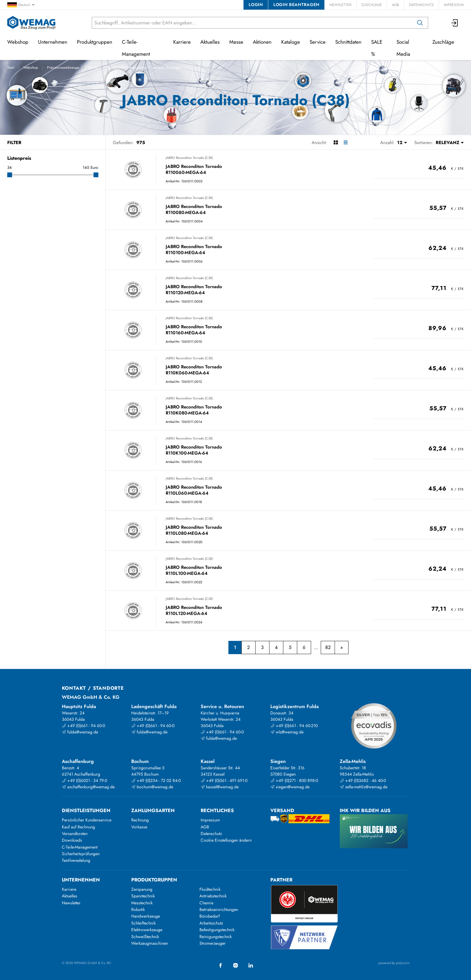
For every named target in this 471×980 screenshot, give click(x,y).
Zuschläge (372, 5)
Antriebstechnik (213, 896)
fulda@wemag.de (80, 732)
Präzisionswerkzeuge (63, 68)
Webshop (31, 68)
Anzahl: (387, 143)
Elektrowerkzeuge (147, 930)
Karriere (182, 42)
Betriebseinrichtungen (219, 909)
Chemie (206, 903)
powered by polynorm (394, 963)
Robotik (138, 909)
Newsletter (341, 5)
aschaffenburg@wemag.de (88, 787)
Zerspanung (142, 889)
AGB (396, 5)
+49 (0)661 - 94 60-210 (294, 726)
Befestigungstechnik (217, 930)
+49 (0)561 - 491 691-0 (224, 780)
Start (11, 68)
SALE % (377, 48)
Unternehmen (53, 42)
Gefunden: (123, 143)
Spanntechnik (143, 896)
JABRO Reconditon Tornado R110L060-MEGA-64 (194, 490)
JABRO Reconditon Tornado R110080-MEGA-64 (194, 210)
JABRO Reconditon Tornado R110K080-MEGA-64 (194, 410)
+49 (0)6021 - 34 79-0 (84, 780)
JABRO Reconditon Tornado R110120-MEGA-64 (194, 290)
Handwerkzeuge (146, 916)
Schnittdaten (348, 42)
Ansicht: (320, 143)
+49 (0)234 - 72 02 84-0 (156, 780)
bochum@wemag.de (152, 787)
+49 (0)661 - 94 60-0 (83, 726)
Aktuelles (210, 42)
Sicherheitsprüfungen (81, 854)
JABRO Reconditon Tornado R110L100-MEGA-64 (194, 570)
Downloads (72, 840)
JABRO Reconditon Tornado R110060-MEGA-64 (194, 170)
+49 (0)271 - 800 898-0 (294, 780)
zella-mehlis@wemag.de (364, 787)
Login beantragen (296, 5)
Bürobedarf (210, 916)
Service (318, 42)
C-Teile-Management (136, 48)
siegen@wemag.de (290, 787)
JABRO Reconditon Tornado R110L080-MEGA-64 (194, 530)
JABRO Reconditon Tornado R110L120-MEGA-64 (194, 611)
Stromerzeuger (213, 943)
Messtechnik (142, 903)
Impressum (454, 5)
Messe (236, 42)
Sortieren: (424, 143)
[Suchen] (420, 23)
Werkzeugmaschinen (150, 943)
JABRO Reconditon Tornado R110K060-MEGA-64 (194, 370)
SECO (93, 68)
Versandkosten (75, 833)
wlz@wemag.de (287, 732)
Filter (14, 143)
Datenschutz (422, 5)
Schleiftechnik (143, 923)
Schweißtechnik (145, 937)
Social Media (403, 48)
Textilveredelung (76, 860)
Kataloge (291, 42)
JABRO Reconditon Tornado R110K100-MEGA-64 (194, 450)
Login (256, 5)
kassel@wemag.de (220, 787)
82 (328, 647)
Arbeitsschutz (211, 923)
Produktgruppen (95, 42)
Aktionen (262, 42)
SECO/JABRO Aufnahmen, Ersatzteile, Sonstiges (144, 68)
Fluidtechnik (210, 889)
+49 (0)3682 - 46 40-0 (363, 780)
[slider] (10, 175)
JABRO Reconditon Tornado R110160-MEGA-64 (194, 330)
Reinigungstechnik (216, 937)
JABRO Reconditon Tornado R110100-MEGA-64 (194, 250)
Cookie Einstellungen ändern (226, 840)
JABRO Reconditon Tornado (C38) (189, 158)
